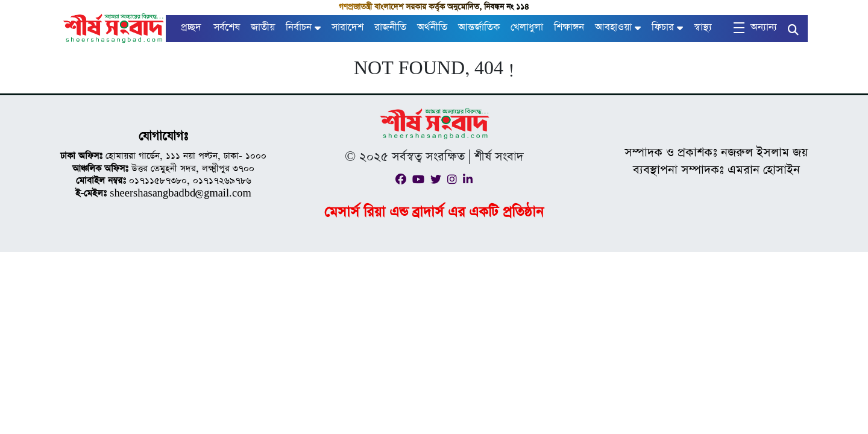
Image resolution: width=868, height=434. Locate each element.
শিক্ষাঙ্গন (569, 27)
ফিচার (663, 27)
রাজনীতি (390, 27)
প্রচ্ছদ (191, 27)
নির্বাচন (299, 27)
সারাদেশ (348, 27)
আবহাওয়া (613, 27)
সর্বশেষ (227, 27)
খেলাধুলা (527, 27)
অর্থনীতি (432, 27)
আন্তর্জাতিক (479, 27)
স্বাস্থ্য (703, 27)
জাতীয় (263, 27)
